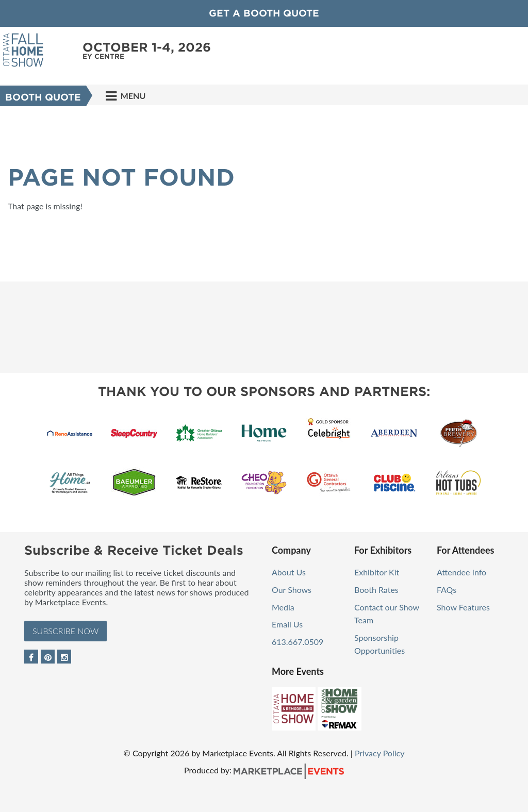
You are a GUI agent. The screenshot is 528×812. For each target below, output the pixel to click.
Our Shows (292, 590)
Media (283, 607)
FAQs (447, 590)
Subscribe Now (65, 631)
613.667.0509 (298, 642)
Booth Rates (376, 590)
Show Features (463, 607)
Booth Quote (43, 97)
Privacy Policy (380, 753)
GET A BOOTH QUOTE (264, 13)
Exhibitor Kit (377, 572)
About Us (289, 572)
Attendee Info (461, 572)
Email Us (287, 624)
